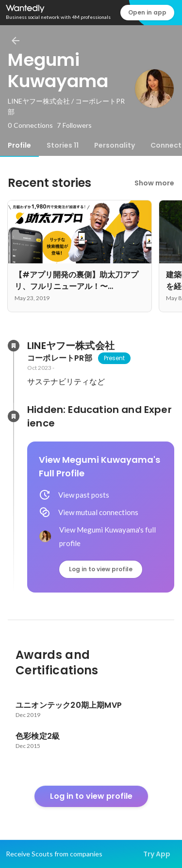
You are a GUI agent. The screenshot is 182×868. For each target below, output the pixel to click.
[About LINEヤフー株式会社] (14, 346)
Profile (19, 145)
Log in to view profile (101, 569)
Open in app (147, 12)
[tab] (19, 145)
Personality (115, 145)
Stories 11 (63, 145)
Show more (154, 183)
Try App (157, 854)
